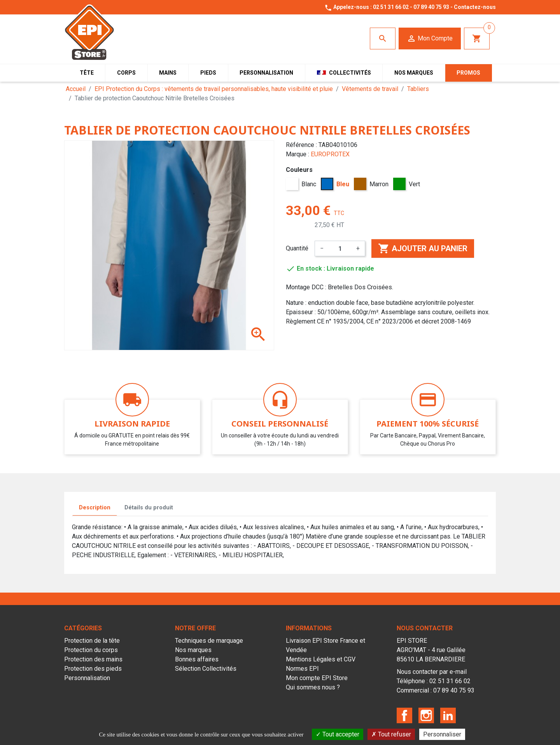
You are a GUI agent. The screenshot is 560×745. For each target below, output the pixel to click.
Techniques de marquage (209, 641)
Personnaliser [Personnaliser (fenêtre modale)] (442, 734)
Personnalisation (87, 678)
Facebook (404, 715)
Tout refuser (391, 734)
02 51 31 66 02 (391, 7)
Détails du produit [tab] (149, 508)
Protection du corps (91, 650)
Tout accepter (338, 734)
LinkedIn (448, 715)
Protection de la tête (92, 641)
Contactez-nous (475, 7)
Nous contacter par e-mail (432, 672)
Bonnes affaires (197, 659)
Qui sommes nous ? (313, 687)
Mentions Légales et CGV (321, 659)
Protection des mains (93, 659)
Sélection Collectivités (206, 669)
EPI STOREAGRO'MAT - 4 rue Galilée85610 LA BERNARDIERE (431, 650)
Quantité (297, 248)
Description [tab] (95, 508)
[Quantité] (340, 248)
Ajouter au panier (423, 248)
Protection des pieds (93, 669)
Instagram (426, 715)
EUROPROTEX (330, 154)
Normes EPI (302, 669)
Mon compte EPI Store (317, 678)
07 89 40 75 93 (431, 7)
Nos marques (193, 650)
